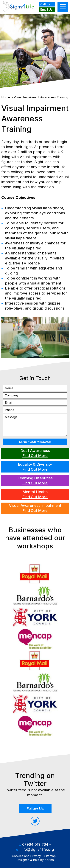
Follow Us (35, 809)
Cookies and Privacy (26, 856)
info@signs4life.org (37, 849)
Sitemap (50, 856)
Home (6, 97)
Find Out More (35, 456)
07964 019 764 (35, 844)
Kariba (49, 860)
